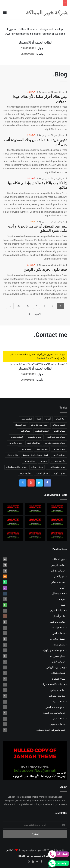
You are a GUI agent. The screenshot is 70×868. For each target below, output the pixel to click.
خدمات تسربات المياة (54, 713)
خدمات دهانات (58, 571)
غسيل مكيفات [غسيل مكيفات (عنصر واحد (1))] (59, 455)
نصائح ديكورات (58, 656)
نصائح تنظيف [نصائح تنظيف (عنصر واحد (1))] (29, 461)
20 (19, 306)
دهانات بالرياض (58, 622)
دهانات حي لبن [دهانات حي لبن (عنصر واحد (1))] (59, 449)
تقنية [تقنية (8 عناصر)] (39, 419)
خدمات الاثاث (58, 662)
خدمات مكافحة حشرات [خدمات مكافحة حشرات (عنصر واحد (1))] (55, 443)
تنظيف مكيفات (58, 639)
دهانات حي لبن (58, 690)
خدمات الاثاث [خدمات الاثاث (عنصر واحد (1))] (60, 431)
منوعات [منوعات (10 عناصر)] (43, 461)
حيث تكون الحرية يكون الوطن (45, 269)
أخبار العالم (60, 576)
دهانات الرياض (58, 565)
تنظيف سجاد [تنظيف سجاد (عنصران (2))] (26, 419)
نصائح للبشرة (59, 679)
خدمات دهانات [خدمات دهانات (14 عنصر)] (17, 437)
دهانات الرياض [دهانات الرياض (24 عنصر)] (34, 443)
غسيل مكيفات (58, 673)
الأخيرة (35, 314)
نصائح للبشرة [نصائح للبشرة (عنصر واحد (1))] (42, 473)
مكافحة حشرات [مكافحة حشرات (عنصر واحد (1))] (58, 461)
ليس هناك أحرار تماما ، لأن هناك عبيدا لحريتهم (39, 776)
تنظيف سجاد (59, 645)
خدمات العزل (58, 633)
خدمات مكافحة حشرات (53, 684)
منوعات (61, 599)
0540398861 (28, 48)
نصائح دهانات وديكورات (53, 650)
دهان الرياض (61, 92)
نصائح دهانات (59, 627)
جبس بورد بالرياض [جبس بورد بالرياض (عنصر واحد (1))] (39, 425)
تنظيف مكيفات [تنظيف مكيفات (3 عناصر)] (59, 425)
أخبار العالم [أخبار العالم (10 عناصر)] (60, 419)
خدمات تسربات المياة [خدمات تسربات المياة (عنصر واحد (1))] (56, 437)
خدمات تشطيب (57, 724)
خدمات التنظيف (57, 610)
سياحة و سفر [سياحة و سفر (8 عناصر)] (42, 449)
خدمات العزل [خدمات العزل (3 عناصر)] (25, 431)
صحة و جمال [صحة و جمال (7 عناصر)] (25, 449)
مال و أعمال (59, 616)
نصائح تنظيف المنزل (55, 707)
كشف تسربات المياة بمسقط (51, 730)
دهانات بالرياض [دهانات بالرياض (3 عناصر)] (16, 443)
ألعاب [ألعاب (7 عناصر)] (48, 419)
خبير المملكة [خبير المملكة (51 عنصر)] (21, 425)
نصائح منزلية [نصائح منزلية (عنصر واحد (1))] (26, 473)
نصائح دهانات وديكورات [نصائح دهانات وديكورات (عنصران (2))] (16, 467)
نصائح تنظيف (59, 719)
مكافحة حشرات (57, 696)
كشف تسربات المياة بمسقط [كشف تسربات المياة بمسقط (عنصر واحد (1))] (35, 455)
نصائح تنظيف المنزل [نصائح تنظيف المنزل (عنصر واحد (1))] (57, 467)
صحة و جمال (59, 593)
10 (28, 306)
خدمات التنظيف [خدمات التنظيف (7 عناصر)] (42, 431)
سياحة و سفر (58, 582)
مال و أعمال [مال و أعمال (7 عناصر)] (12, 455)
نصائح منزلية (59, 701)
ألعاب (62, 588)
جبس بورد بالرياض (56, 667)
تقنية (63, 605)
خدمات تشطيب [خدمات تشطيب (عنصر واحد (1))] (35, 437)
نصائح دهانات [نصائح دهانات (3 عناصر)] (37, 467)
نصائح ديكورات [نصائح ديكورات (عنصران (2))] (59, 473)
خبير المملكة (59, 559)
